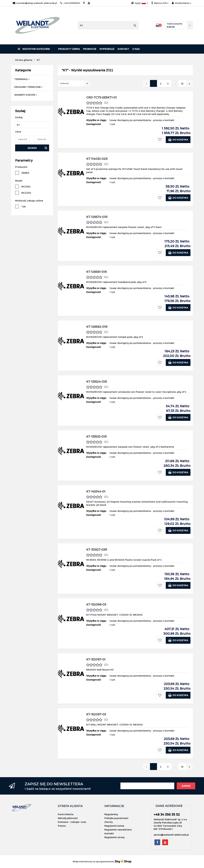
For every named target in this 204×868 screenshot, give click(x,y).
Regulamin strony (115, 837)
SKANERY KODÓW (26, 95)
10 (182, 84)
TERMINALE (22, 79)
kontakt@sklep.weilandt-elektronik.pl (35, 3)
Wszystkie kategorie (34, 49)
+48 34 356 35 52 (167, 814)
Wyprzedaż (107, 49)
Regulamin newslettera (118, 830)
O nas (136, 49)
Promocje (90, 49)
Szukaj (32, 148)
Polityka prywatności (116, 818)
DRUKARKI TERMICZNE (29, 87)
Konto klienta (66, 814)
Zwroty (109, 822)
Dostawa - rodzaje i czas (72, 822)
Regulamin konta (114, 826)
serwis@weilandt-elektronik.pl (171, 835)
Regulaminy (111, 814)
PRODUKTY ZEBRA (69, 49)
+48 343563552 (70, 3)
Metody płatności (68, 818)
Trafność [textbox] (64, 83)
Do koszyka (178, 140)
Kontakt (123, 49)
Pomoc (62, 826)
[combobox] (74, 83)
